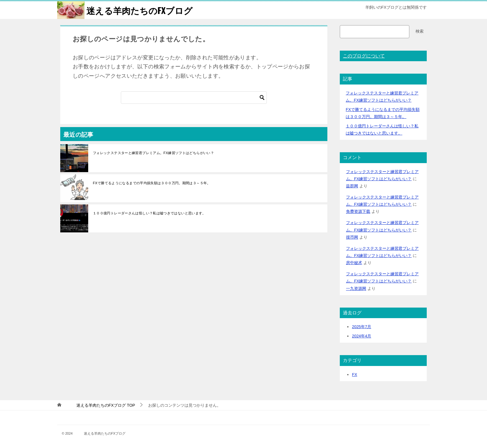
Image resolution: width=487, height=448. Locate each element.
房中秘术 (354, 263)
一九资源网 (356, 288)
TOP (100, 405)
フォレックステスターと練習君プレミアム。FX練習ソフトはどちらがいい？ (153, 153)
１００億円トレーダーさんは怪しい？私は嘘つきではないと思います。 (149, 213)
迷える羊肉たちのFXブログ (126, 10)
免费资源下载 (358, 211)
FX (354, 375)
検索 (420, 31)
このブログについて (364, 56)
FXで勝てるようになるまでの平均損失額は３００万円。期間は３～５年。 (152, 183)
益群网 (352, 186)
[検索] (194, 98)
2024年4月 (362, 336)
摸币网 (352, 237)
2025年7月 (362, 327)
